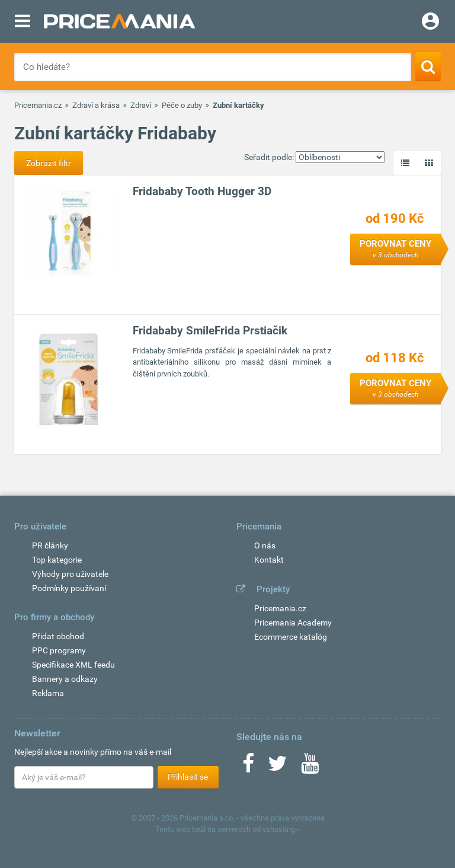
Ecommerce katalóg (291, 637)
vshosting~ (281, 829)
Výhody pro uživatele (70, 574)
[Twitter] (278, 767)
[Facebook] (248, 767)
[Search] (428, 66)
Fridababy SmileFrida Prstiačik (210, 331)
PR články (50, 545)
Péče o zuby (182, 105)
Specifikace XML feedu (73, 665)
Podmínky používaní (69, 588)
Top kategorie (57, 560)
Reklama (48, 693)
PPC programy (59, 650)
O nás (265, 545)
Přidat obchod (58, 636)
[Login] (430, 23)
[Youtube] (310, 767)
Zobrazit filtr (49, 163)
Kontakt (269, 560)
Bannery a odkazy (65, 679)
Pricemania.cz (38, 105)
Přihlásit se (188, 777)
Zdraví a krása (96, 105)
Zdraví (141, 105)
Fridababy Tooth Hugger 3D (202, 191)
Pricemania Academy (293, 623)
